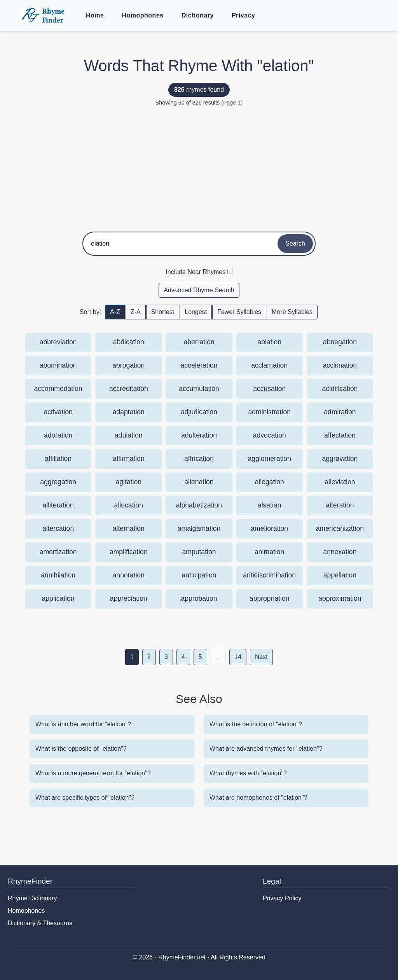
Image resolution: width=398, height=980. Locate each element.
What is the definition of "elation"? (256, 724)
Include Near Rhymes (196, 272)
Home (95, 15)
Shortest (163, 312)
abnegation (340, 342)
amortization (58, 552)
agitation (129, 482)
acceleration (199, 365)
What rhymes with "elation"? (248, 773)
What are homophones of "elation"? (258, 798)
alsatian (270, 505)
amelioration (269, 528)
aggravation (340, 459)
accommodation (58, 389)
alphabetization (199, 505)
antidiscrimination (269, 575)
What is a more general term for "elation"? (93, 773)
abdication (129, 342)
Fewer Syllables (239, 312)
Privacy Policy (282, 898)
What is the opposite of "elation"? (81, 749)
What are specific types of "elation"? (85, 798)
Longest (196, 312)
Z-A (136, 312)
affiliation (58, 459)
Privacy (243, 15)
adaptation (129, 412)
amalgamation (199, 528)
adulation (128, 435)
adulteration (199, 435)
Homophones (142, 15)
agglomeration (269, 459)
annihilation (58, 575)
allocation (129, 505)
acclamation (269, 365)
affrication (199, 459)
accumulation (199, 389)
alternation (129, 528)
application (58, 598)
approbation (199, 598)
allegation (270, 482)
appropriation (270, 598)
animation (269, 552)
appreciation (129, 598)
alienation (199, 482)
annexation (340, 552)
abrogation (128, 365)
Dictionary (198, 15)
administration (269, 412)
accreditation (129, 389)
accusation (269, 389)
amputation (199, 552)
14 (238, 657)
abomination (58, 365)
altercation (58, 528)
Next (261, 657)
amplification (129, 552)
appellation (340, 575)
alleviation (340, 482)
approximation (340, 598)
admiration (340, 412)
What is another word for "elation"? (83, 724)
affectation (340, 435)
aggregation (58, 482)
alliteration (58, 505)
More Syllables (292, 312)
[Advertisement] (199, 166)
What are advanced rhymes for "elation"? (266, 749)
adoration (58, 435)
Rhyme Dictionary (32, 898)
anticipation (199, 575)
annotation (129, 575)
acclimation (340, 365)
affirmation (129, 459)
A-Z (115, 312)
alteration (340, 505)
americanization (340, 528)
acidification (340, 389)
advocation (270, 435)
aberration (199, 342)
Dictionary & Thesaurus (40, 923)
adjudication (199, 412)
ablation (269, 342)
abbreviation (58, 342)
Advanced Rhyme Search (199, 290)
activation (58, 412)
